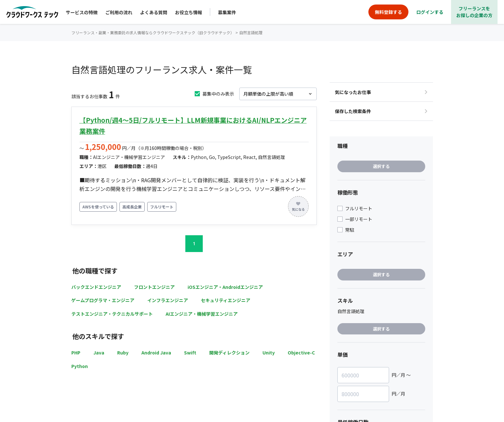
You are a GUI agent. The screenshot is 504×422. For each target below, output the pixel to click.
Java (99, 353)
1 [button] (194, 243)
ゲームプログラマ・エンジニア (103, 300)
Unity (269, 353)
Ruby (123, 353)
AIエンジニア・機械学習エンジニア (202, 314)
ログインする (430, 12)
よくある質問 (154, 12)
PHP (76, 353)
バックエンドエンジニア (96, 287)
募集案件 (227, 12)
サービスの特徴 (82, 12)
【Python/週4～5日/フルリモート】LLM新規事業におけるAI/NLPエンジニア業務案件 (193, 126)
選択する (381, 166)
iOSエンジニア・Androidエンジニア (225, 287)
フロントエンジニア (154, 287)
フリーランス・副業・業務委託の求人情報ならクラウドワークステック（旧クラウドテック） (153, 32)
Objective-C (301, 353)
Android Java (156, 353)
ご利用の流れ (119, 12)
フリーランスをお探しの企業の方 (474, 12)
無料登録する (388, 12)
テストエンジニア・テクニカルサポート (112, 314)
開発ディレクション (229, 353)
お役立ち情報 (189, 12)
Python (80, 366)
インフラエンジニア (168, 300)
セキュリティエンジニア (226, 300)
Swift (190, 353)
